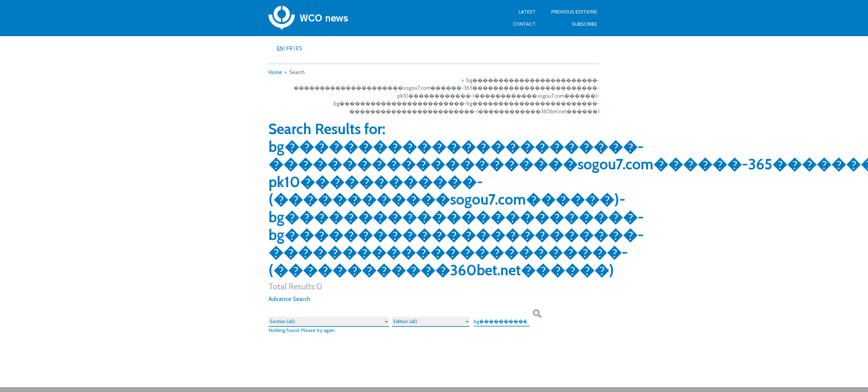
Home (275, 72)
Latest (527, 12)
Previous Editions (574, 12)
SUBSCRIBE (584, 24)
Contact (524, 24)
